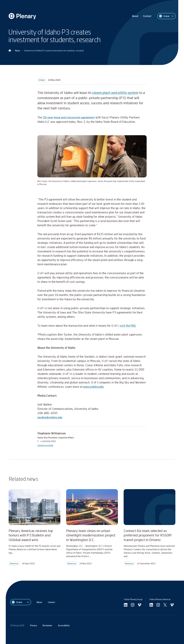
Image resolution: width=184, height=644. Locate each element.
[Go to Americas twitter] (165, 605)
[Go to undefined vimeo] (139, 605)
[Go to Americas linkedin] (151, 605)
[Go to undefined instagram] (133, 605)
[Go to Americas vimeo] (172, 605)
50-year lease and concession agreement (70, 117)
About (135, 16)
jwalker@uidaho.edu (50, 417)
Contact (147, 16)
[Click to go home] (10, 51)
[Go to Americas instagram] (158, 605)
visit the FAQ (128, 326)
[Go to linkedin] (126, 605)
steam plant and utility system (116, 92)
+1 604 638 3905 (48, 441)
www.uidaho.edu (94, 387)
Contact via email (45, 445)
